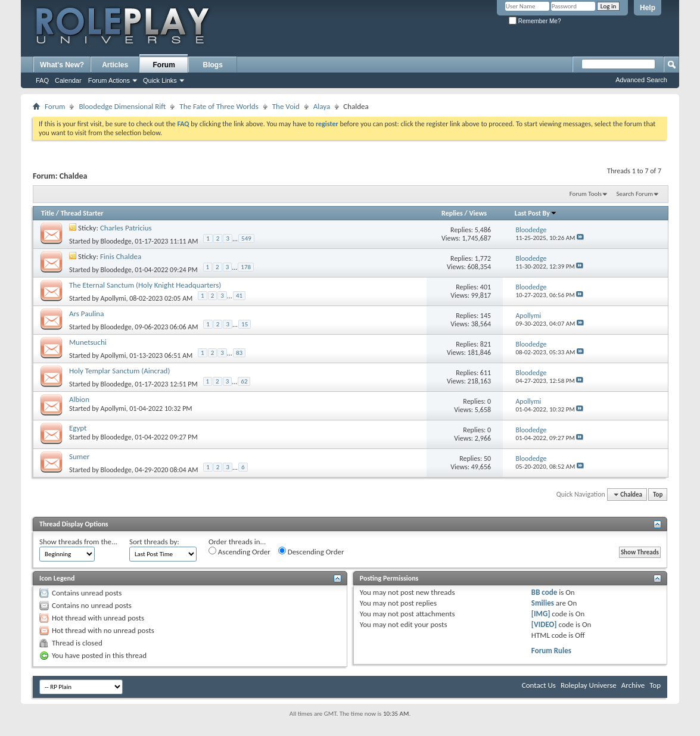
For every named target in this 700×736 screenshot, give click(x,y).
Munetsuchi (88, 342)
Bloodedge (116, 241)
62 (244, 381)
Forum (164, 65)
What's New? (62, 65)
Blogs (213, 65)
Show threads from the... (78, 542)
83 (239, 353)
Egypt (78, 428)
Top (658, 495)
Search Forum (635, 194)
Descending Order (311, 551)
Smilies (543, 603)
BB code (544, 592)
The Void (286, 106)
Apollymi (113, 298)
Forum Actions (109, 80)
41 (239, 296)
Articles (115, 65)
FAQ (42, 80)
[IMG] (541, 614)
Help (648, 8)
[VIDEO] (544, 624)
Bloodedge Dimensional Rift (122, 106)
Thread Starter (82, 213)
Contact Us (539, 685)
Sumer (79, 456)
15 (245, 324)
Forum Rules (551, 651)
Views (478, 213)
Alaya (322, 106)
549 (246, 238)
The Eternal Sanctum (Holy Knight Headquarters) (145, 285)
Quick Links (160, 80)
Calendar (68, 80)
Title (48, 213)
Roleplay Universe (589, 685)
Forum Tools (586, 194)
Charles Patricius (126, 228)
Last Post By (536, 213)
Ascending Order (239, 551)
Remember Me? (535, 21)
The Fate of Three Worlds (219, 106)
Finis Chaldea (121, 256)
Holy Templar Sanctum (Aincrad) (119, 371)
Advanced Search (641, 80)
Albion (79, 399)
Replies (452, 213)
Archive (633, 685)
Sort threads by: (154, 542)
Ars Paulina (86, 314)
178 (246, 267)
